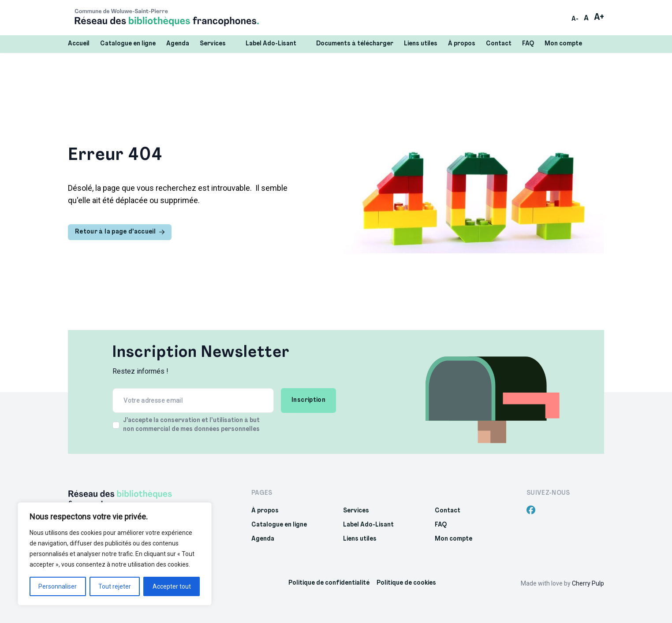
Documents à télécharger (355, 44)
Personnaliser (58, 586)
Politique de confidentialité (329, 583)
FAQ (528, 44)
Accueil (79, 44)
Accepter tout (172, 586)
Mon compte (563, 44)
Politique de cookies (406, 583)
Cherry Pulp (588, 583)
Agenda (178, 44)
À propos (462, 44)
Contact (499, 44)
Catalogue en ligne (128, 44)
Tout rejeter (115, 586)
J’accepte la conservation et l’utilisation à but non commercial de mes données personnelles (191, 425)
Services (217, 44)
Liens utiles (421, 44)
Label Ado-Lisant (276, 44)
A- (575, 19)
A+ (599, 18)
